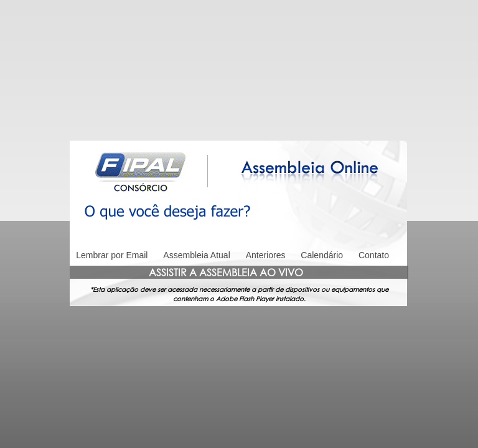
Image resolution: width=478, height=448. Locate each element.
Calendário (322, 255)
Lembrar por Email (112, 255)
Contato (374, 255)
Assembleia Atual (196, 255)
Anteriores (266, 255)
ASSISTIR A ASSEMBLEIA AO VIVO (226, 272)
